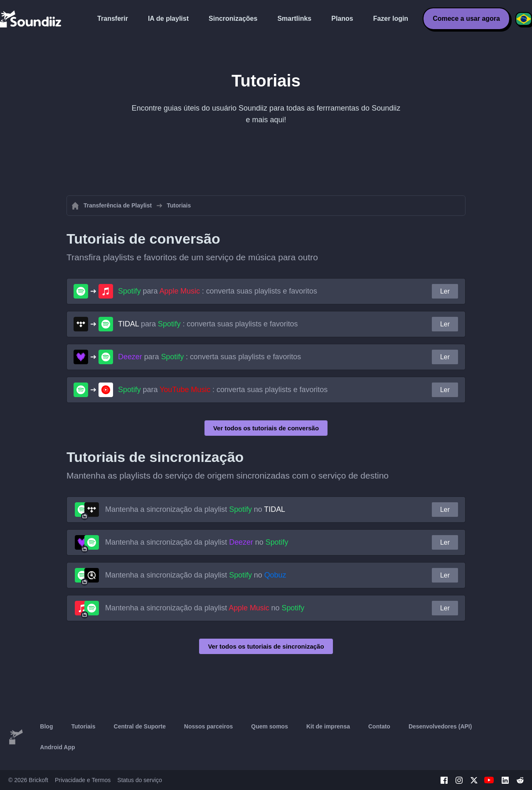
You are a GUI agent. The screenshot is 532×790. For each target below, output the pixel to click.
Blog (46, 726)
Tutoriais (83, 726)
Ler (445, 291)
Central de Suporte (140, 726)
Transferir (113, 19)
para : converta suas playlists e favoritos (218, 291)
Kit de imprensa (328, 726)
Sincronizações (233, 19)
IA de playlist (168, 19)
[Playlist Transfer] (31, 19)
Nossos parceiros (209, 726)
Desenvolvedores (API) (440, 726)
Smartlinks (294, 19)
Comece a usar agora (466, 19)
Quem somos (270, 726)
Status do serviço (139, 780)
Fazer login (391, 19)
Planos (342, 19)
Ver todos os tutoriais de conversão (266, 428)
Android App (57, 747)
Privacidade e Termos (83, 780)
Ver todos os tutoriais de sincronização (266, 646)
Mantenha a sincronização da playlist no (195, 509)
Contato (379, 726)
